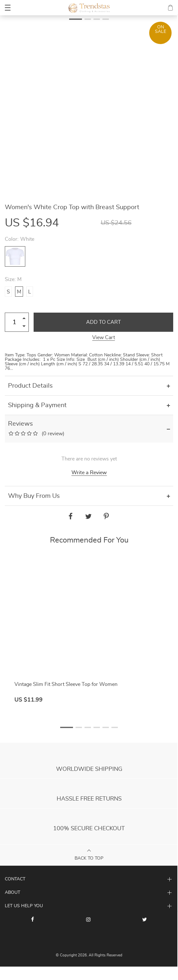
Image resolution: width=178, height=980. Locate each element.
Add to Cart (104, 322)
